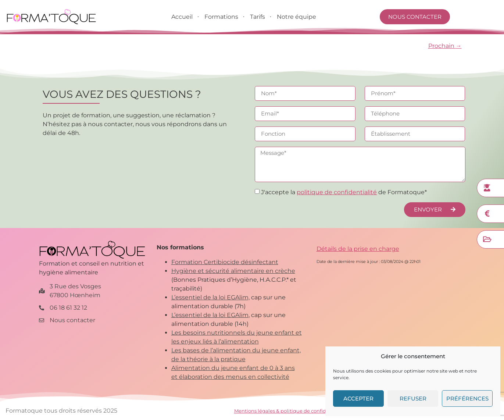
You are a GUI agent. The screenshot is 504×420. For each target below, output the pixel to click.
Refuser (413, 398)
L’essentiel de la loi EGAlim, (210, 297)
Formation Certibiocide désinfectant (225, 262)
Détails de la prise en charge (358, 249)
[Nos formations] (487, 188)
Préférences (467, 398)
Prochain (445, 46)
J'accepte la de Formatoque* (344, 192)
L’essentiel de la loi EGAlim (210, 315)
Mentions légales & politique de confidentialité (290, 411)
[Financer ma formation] (487, 239)
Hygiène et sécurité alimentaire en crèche (233, 271)
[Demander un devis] (487, 214)
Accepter (358, 398)
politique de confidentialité (337, 192)
